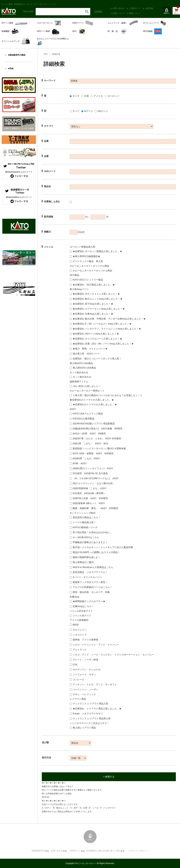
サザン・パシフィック (84, 694)
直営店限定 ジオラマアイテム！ (90, 572)
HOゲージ (103, 111)
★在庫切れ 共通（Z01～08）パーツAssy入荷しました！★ (103, 344)
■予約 (11, 69)
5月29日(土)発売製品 (84, 419)
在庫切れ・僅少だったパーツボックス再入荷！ (97, 359)
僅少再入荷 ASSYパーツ (86, 354)
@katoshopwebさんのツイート (19, 172)
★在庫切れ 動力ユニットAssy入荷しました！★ (98, 299)
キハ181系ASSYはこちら (86, 537)
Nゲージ (89, 111)
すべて (76, 96)
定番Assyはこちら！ (83, 606)
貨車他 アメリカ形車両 (85, 640)
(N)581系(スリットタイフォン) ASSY (93, 468)
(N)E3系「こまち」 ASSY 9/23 (90, 443)
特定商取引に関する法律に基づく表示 (104, 851)
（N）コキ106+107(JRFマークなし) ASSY (96, 478)
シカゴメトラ (80, 635)
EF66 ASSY (80, 463)
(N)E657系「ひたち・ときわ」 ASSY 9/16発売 (97, 438)
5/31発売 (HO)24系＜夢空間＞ (89, 493)
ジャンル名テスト (82, 616)
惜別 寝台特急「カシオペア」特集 (91, 592)
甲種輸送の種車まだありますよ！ (90, 542)
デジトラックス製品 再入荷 (88, 261)
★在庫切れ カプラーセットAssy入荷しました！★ (99, 309)
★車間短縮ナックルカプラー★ (89, 601)
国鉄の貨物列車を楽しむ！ (87, 557)
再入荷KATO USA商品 (84, 368)
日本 (87, 96)
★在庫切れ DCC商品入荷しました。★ (94, 285)
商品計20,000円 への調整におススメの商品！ (96, 552)
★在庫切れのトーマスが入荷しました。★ (95, 404)
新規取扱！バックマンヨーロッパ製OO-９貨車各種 (99, 448)
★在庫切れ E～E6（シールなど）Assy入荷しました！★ (102, 324)
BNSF (76, 625)
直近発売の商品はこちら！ (87, 517)
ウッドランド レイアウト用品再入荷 (92, 719)
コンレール (78, 679)
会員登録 (149, 8)
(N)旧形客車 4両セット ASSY (89, 503)
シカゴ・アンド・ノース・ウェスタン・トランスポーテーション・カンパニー (113, 655)
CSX (75, 665)
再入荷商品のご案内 (83, 562)
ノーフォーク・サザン (84, 675)
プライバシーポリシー (138, 851)
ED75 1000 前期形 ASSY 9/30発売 (93, 453)
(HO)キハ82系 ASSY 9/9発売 (89, 434)
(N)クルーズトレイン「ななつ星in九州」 (94, 483)
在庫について (118, 13)
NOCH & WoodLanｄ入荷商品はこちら (93, 567)
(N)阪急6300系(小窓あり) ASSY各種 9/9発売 (97, 429)
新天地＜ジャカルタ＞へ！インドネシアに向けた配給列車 (103, 547)
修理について (135, 13)
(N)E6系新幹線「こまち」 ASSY (90, 488)
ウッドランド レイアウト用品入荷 (90, 704)
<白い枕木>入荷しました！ (87, 386)
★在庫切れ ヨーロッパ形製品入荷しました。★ (97, 251)
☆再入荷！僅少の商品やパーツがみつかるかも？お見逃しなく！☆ (108, 395)
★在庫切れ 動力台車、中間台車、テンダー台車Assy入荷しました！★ (109, 319)
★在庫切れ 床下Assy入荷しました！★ (93, 304)
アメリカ (98, 96)
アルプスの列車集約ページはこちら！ (92, 587)
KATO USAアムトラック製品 (88, 414)
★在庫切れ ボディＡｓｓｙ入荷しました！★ (96, 294)
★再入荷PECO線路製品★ (86, 256)
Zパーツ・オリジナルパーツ (87, 577)
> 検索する (109, 777)
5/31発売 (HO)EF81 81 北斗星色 (90, 473)
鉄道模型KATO (38, 851)
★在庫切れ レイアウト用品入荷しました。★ (97, 709)
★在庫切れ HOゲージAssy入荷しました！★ (96, 334)
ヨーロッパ (113, 96)
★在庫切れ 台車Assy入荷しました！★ (93, 314)
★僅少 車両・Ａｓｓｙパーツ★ (90, 349)
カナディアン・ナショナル (87, 670)
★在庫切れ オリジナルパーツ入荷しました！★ (97, 339)
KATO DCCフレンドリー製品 (88, 280)
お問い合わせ (118, 8)
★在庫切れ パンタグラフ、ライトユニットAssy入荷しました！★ (107, 329)
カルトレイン (80, 630)
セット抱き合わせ (82, 377)
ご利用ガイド (135, 8)
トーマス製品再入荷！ (84, 522)
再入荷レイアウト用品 (84, 728)
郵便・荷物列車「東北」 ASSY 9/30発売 (95, 508)
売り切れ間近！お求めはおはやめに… (92, 532)
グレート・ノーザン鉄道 (85, 660)
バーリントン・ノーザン (85, 689)
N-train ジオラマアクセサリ (88, 714)
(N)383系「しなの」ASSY (86, 458)
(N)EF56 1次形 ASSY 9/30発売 (90, 498)
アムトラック (80, 650)
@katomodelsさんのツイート (19, 197)
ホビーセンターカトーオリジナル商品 (92, 271)
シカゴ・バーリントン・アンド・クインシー (96, 645)
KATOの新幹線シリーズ (85, 527)
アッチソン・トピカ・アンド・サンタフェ (95, 684)
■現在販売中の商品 (17, 55)
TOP (45, 54)
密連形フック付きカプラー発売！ (90, 582)
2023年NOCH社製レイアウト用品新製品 (94, 424)
